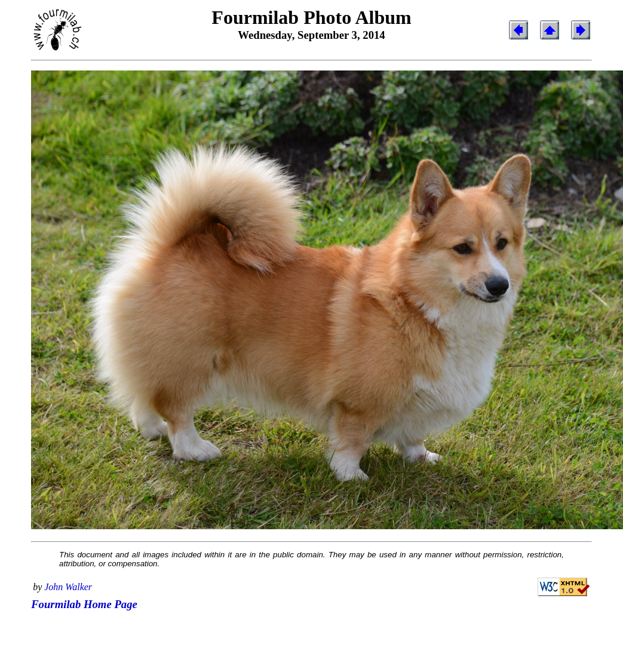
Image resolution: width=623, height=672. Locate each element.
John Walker (68, 587)
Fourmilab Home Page (84, 604)
